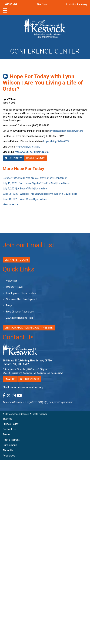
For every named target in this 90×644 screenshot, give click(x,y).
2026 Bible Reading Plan (19, 318)
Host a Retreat (11, 440)
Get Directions (30, 379)
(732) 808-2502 (20, 364)
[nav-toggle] (5, 12)
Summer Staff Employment (22, 299)
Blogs (9, 305)
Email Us (10, 379)
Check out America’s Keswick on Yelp (23, 387)
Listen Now (13, 158)
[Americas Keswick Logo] (45, 29)
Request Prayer (15, 287)
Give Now (42, 4)
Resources (9, 456)
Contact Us (18, 337)
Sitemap (7, 419)
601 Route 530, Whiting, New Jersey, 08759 (27, 361)
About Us (8, 450)
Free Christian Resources (20, 312)
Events (6, 434)
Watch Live (11, 4)
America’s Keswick (19, 414)
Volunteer (12, 281)
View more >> (10, 204)
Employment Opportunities (21, 293)
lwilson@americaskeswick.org (67, 131)
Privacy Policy (11, 424)
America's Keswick (12, 402)
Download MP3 (36, 158)
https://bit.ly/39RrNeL (28, 147)
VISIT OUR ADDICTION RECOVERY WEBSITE (29, 328)
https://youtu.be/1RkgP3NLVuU (32, 152)
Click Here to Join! (16, 260)
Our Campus (10, 445)
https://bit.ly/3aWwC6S (56, 141)
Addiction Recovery (77, 4)
